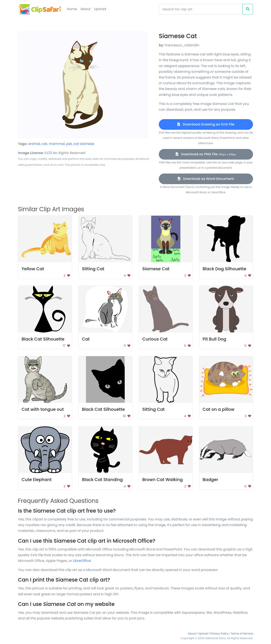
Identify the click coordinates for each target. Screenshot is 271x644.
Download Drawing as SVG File (206, 124)
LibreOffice (82, 561)
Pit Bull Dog (214, 339)
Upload (100, 9)
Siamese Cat (156, 269)
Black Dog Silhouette (224, 269)
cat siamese (84, 144)
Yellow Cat (33, 269)
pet (69, 144)
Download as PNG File (206, 154)
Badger (210, 480)
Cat (86, 339)
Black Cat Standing (102, 480)
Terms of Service (242, 634)
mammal (57, 144)
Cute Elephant (37, 480)
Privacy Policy (219, 634)
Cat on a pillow (218, 409)
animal (34, 144)
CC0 (48, 153)
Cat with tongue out (43, 409)
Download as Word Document (206, 179)
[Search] (201, 9)
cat (44, 144)
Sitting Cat (93, 269)
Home (72, 9)
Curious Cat (155, 339)
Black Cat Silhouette (43, 339)
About (86, 9)
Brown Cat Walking (162, 480)
